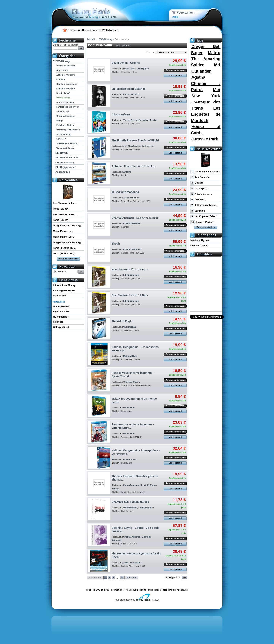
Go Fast (197, 183)
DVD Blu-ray (63, 61)
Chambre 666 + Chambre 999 (130, 502)
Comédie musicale (66, 89)
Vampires (198, 211)
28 (122, 578)
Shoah (116, 244)
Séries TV (61, 139)
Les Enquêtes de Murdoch (206, 114)
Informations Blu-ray (64, 285)
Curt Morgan (148, 146)
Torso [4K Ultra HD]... (65, 248)
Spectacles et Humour (67, 143)
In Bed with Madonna (125, 192)
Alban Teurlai (150, 120)
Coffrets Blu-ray (65, 162)
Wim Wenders (130, 508)
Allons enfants (121, 114)
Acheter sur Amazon (175, 70)
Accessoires (63, 172)
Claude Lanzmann (132, 249)
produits (176, 577)
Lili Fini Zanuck (131, 275)
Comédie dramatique (67, 84)
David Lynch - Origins (126, 63)
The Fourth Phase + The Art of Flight (135, 140)
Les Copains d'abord (204, 216)
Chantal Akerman (132, 223)
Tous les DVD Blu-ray (98, 590)
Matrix (214, 53)
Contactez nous (199, 246)
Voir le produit (175, 76)
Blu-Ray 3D (62, 153)
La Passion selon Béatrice (128, 89)
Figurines (58, 322)
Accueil (91, 39)
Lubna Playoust (146, 508)
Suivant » (131, 578)
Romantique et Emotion (68, 130)
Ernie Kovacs (130, 459)
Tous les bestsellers (206, 227)
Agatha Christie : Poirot (206, 83)
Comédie (61, 79)
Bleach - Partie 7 (202, 222)
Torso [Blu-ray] (61, 209)
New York (206, 96)
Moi (216, 90)
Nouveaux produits (136, 590)
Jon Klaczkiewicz (132, 146)
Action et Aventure (66, 75)
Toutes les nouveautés (68, 259)
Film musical (63, 111)
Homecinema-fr (61, 306)
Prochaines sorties (66, 66)
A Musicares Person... (204, 205)
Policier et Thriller (65, 125)
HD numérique (61, 317)
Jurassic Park (205, 139)
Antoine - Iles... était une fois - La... (134, 166)
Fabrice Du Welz (131, 94)
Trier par (150, 53)
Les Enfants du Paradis (205, 172)
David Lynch (129, 69)
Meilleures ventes (158, 590)
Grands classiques (66, 116)
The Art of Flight (122, 321)
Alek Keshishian (131, 198)
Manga (60, 121)
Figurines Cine (61, 312)
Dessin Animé (63, 93)
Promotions (117, 590)
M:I (217, 65)
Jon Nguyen (143, 69)
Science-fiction (64, 134)
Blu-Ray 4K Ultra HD (67, 158)
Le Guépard (199, 189)
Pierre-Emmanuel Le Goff (136, 485)
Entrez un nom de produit (65, 45)
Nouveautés (62, 70)
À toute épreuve (201, 194)
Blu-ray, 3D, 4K (61, 327)
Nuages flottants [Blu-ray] (67, 226)
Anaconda (198, 200)
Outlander (201, 71)
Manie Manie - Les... (64, 231)
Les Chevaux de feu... (65, 203)
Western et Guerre (65, 148)
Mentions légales (200, 240)
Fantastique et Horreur (68, 107)
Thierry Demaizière (133, 120)
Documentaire (63, 98)
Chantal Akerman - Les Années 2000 (135, 218)
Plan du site (59, 296)
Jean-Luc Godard (132, 563)
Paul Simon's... (201, 177)
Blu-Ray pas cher (65, 167)
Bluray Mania (102, 10)
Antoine (127, 172)
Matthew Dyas (130, 356)
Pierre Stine (129, 408)
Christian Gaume (132, 382)
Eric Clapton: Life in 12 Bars (130, 270)
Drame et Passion (65, 102)
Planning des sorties (64, 290)
